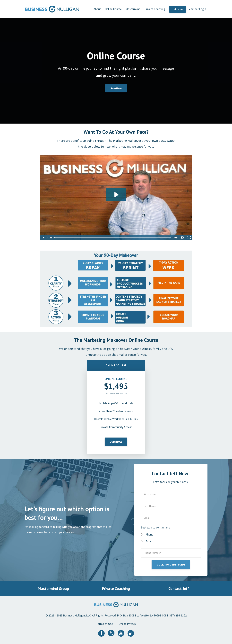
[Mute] (176, 238)
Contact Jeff (179, 589)
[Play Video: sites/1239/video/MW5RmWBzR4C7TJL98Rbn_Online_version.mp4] (116, 195)
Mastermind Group (53, 589)
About (97, 9)
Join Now (178, 9)
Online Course (113, 9)
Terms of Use (104, 624)
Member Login (197, 9)
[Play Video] (43, 238)
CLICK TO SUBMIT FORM (171, 565)
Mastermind (133, 9)
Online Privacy (127, 624)
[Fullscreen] (189, 238)
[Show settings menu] (182, 238)
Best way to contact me (155, 527)
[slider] (112, 238)
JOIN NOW (116, 442)
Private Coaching (155, 9)
